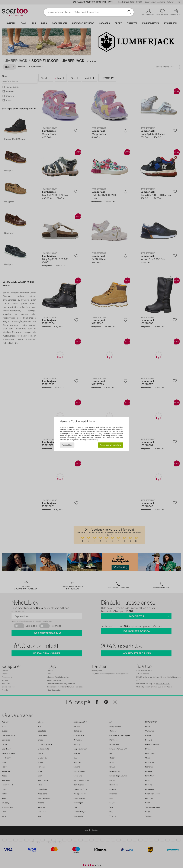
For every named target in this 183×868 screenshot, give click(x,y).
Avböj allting (67, 445)
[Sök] (129, 12)
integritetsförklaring (90, 440)
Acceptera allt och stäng (111, 445)
